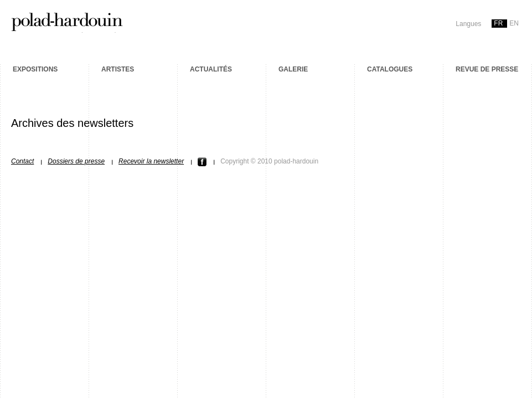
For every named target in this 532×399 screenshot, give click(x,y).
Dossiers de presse (76, 161)
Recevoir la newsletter (151, 161)
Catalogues (390, 69)
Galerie (293, 69)
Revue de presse (487, 69)
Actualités (211, 69)
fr (498, 23)
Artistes (118, 69)
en (514, 23)
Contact (22, 161)
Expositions (35, 69)
